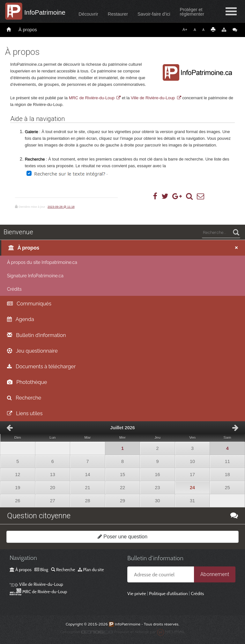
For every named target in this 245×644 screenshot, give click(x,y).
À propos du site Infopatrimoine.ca (42, 262)
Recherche (24, 398)
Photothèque (27, 382)
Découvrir (88, 14)
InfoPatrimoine (45, 12)
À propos (28, 30)
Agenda (21, 319)
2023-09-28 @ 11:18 (61, 207)
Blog (41, 570)
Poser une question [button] (122, 537)
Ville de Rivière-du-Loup (153, 98)
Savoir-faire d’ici (154, 14)
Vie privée (137, 594)
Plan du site (91, 570)
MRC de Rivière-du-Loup (92, 98)
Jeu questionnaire (32, 351)
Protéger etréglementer (192, 12)
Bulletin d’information (37, 335)
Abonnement (215, 574)
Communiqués (29, 304)
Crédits (14, 289)
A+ (185, 30)
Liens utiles (25, 413)
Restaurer (118, 14)
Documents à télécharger (41, 367)
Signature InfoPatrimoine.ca (35, 276)
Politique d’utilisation (168, 594)
